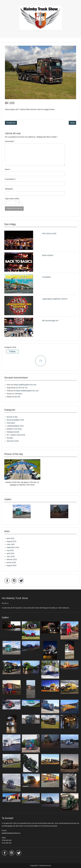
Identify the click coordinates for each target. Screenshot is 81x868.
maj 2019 (10, 550)
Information (11, 423)
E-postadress (10, 179)
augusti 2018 (12, 565)
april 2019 (10, 553)
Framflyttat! (47, 277)
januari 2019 (11, 562)
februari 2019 (12, 559)
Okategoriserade (13, 432)
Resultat (10, 438)
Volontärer (18, 394)
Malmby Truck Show (14, 429)
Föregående (11, 123)
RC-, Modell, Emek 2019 (16, 435)
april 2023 (10, 538)
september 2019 (13, 547)
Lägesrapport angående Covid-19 (55, 299)
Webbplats (9, 189)
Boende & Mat (12, 417)
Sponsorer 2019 (13, 441)
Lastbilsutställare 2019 (15, 426)
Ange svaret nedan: (12, 199)
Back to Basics (48, 255)
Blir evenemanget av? (50, 321)
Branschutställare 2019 (15, 420)
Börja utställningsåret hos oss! (25, 385)
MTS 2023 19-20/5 (49, 234)
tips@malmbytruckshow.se (11, 833)
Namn (8, 169)
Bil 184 (18, 397)
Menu (4, 4)
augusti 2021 (12, 541)
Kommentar (10, 141)
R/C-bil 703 (23, 388)
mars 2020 (11, 544)
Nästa (72, 123)
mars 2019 (11, 556)
